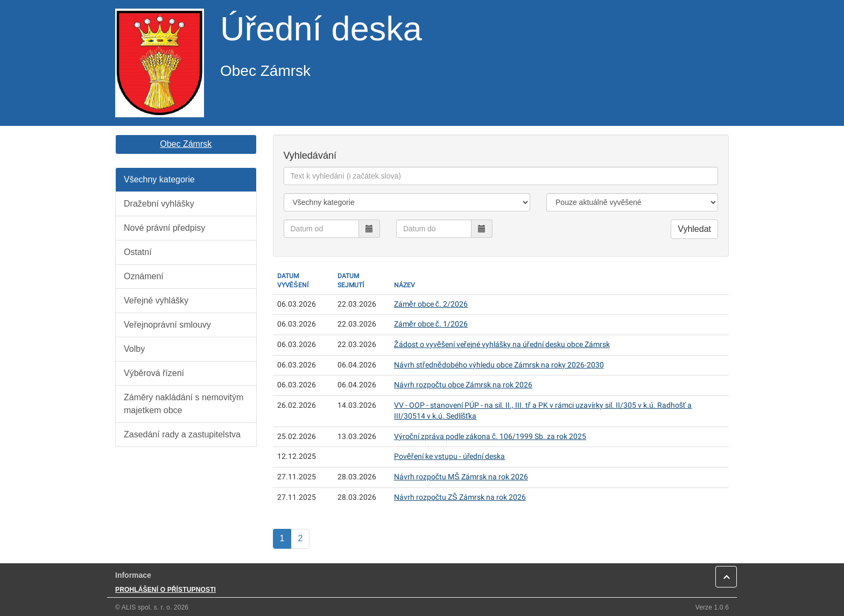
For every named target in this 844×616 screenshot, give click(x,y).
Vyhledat (694, 229)
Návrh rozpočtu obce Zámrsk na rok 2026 (463, 385)
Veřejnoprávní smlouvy (167, 325)
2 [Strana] (300, 538)
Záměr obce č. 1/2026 (431, 324)
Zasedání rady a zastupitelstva (182, 434)
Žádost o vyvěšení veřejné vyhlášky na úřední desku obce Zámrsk (502, 345)
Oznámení (144, 276)
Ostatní (138, 252)
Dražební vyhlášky (159, 204)
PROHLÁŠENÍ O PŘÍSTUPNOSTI (166, 590)
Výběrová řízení (154, 373)
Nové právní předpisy (164, 228)
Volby (134, 349)
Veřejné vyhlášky (156, 300)
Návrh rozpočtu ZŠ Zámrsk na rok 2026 (460, 497)
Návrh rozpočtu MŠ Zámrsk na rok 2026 (461, 477)
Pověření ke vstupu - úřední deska (450, 456)
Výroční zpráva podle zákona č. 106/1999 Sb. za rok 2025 (490, 437)
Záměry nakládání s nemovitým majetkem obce (184, 404)
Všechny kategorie (159, 179)
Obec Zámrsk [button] (186, 144)
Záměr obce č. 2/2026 (431, 304)
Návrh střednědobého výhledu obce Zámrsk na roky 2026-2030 (499, 365)
